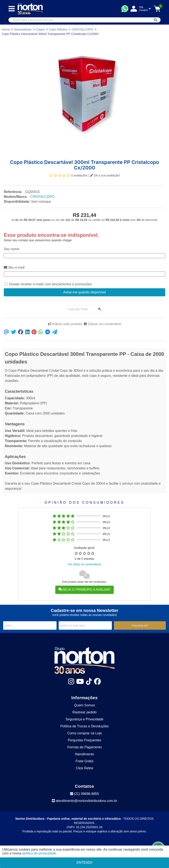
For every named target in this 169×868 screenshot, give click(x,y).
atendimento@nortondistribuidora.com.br (85, 801)
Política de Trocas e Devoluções (85, 726)
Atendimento (84, 754)
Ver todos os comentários (84, 564)
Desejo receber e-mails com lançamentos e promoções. (51, 284)
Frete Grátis (84, 761)
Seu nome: (12, 249)
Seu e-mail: (15, 267)
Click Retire (84, 768)
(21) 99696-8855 (85, 794)
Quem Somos (84, 705)
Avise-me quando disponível (85, 292)
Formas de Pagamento (85, 747)
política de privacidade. (40, 853)
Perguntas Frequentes (84, 740)
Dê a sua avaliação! (105, 175)
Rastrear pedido (84, 712)
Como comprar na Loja (85, 733)
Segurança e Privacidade (85, 719)
